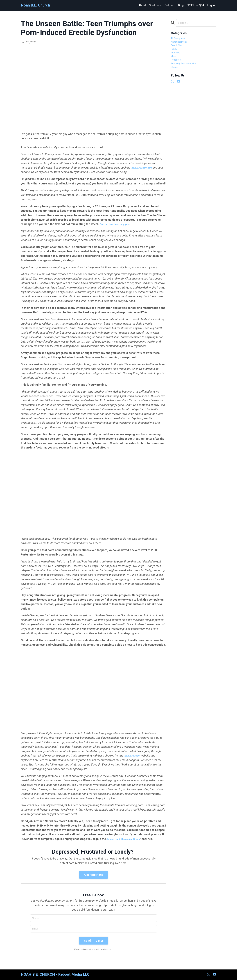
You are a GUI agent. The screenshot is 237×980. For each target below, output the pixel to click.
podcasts (177, 66)
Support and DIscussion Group (126, 839)
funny (175, 52)
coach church (180, 48)
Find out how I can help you (117, 224)
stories (175, 75)
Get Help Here (94, 875)
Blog (181, 5)
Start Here (155, 5)
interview (177, 57)
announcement (180, 43)
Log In (211, 5)
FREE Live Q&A (195, 5)
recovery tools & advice (186, 70)
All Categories (179, 39)
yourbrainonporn (134, 756)
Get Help (170, 5)
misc (174, 61)
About (142, 5)
